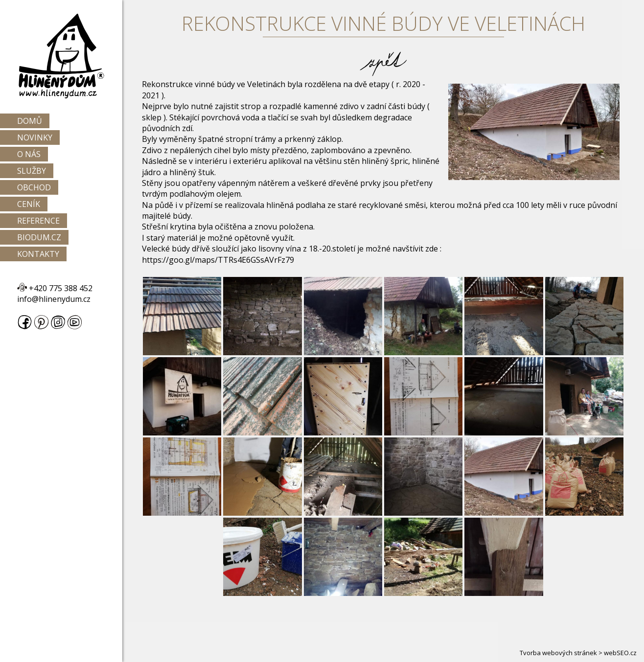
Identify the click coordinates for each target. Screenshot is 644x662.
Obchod (34, 187)
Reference (38, 221)
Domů (30, 121)
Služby (32, 171)
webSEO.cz (620, 653)
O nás (29, 154)
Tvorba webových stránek (558, 653)
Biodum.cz (39, 237)
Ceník (29, 204)
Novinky (35, 137)
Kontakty (38, 254)
